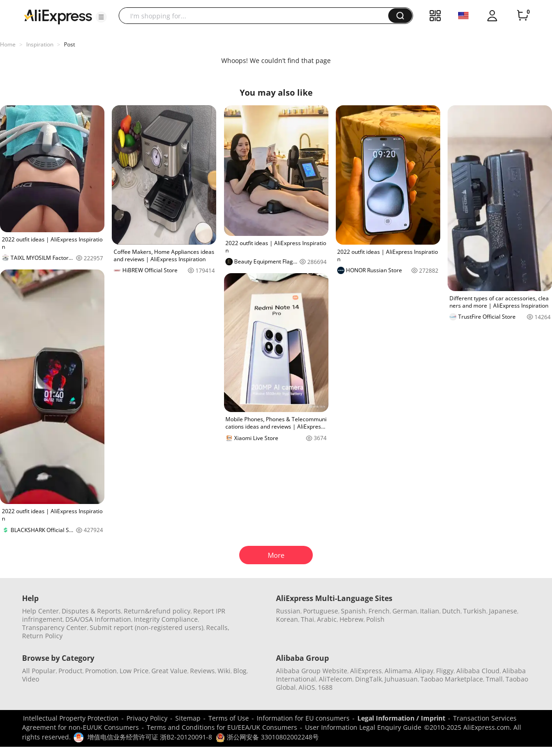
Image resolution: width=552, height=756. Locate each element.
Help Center (40, 611)
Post (69, 44)
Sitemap (188, 718)
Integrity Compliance (166, 619)
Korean (287, 619)
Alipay (424, 671)
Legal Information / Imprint (401, 718)
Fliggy (445, 671)
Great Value (169, 671)
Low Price (134, 671)
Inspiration (40, 44)
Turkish (475, 611)
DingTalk (368, 679)
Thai (308, 619)
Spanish (353, 611)
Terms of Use (229, 718)
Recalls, (218, 627)
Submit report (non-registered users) (147, 627)
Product (70, 671)
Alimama (398, 671)
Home (8, 44)
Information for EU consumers (303, 718)
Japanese (503, 611)
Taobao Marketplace (452, 679)
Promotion (101, 671)
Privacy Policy (147, 718)
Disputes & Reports (91, 611)
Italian (430, 611)
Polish (375, 619)
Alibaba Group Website (312, 671)
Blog (240, 671)
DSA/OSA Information (98, 619)
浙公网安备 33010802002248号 (267, 737)
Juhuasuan (401, 679)
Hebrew (351, 619)
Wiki (224, 671)
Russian (288, 611)
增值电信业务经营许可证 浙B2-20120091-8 (150, 737)
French (379, 611)
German (405, 611)
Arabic (327, 619)
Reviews (202, 671)
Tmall (494, 679)
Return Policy (42, 636)
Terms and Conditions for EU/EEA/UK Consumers (222, 727)
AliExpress (366, 671)
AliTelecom (336, 679)
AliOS (307, 687)
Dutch (451, 611)
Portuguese (321, 611)
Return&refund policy (157, 611)
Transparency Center (55, 627)
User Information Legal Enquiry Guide (363, 727)
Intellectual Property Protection (71, 718)
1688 (325, 687)
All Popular (39, 671)
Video (31, 679)
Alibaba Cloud (478, 671)
